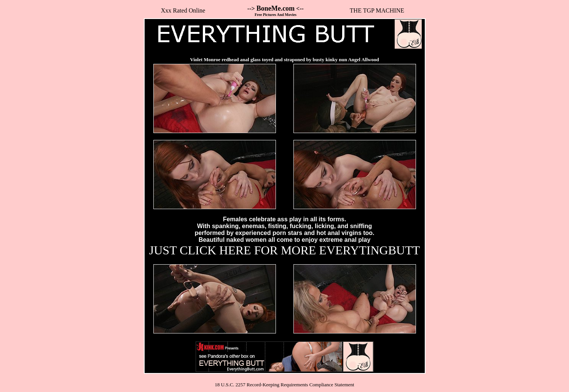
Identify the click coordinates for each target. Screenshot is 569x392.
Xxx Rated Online (183, 10)
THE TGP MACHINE (377, 10)
